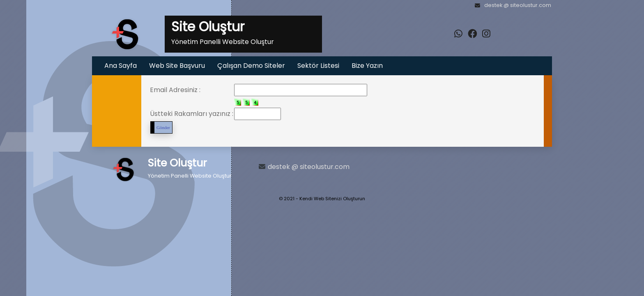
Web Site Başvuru (177, 66)
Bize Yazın (367, 66)
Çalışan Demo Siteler (251, 66)
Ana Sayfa (121, 66)
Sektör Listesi (318, 66)
